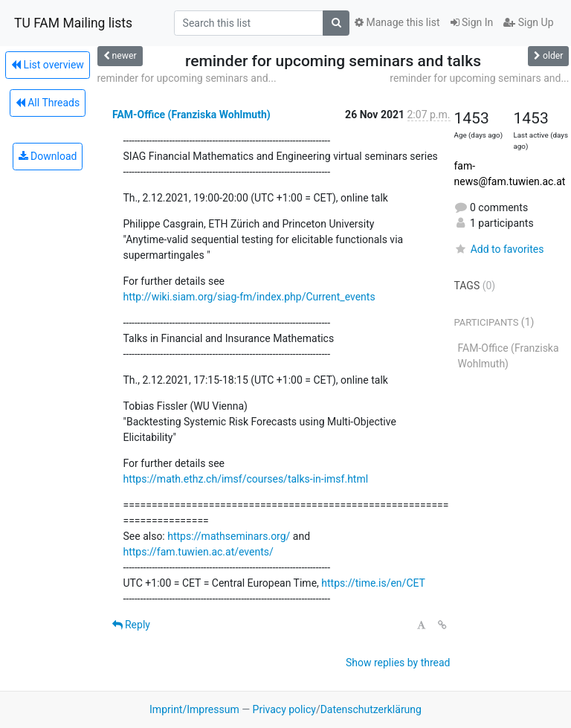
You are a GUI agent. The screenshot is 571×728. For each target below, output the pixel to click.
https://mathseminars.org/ (229, 536)
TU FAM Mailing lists (73, 23)
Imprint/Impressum (194, 709)
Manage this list (397, 22)
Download (48, 156)
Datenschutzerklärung (371, 709)
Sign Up (528, 22)
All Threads (48, 103)
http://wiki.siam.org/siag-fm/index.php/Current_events (249, 297)
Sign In (472, 22)
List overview (48, 65)
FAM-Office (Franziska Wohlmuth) (191, 115)
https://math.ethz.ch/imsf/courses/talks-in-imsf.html (246, 479)
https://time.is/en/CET (373, 583)
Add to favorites (499, 249)
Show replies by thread (398, 663)
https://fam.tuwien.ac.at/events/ (199, 552)
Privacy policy (284, 709)
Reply (131, 625)
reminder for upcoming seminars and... (187, 78)
